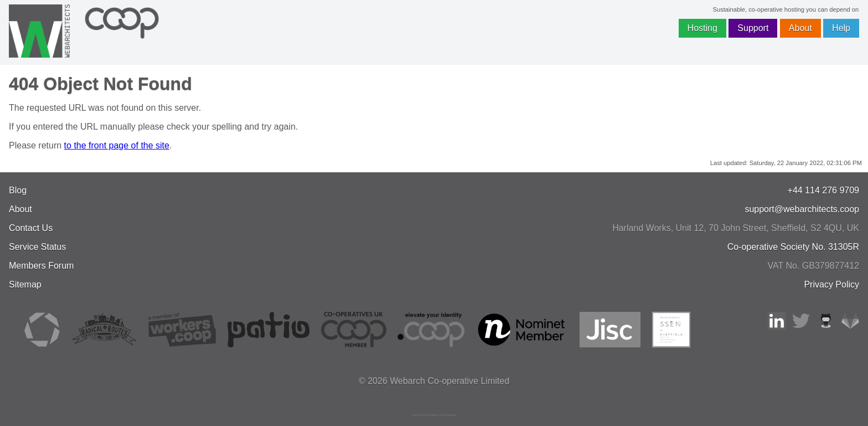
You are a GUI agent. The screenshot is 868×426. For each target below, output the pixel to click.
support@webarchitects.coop (802, 209)
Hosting (702, 28)
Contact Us (31, 228)
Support (753, 28)
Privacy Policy (831, 284)
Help (841, 28)
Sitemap (25, 284)
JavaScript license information (434, 415)
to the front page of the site (117, 145)
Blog (18, 190)
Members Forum (41, 266)
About (800, 28)
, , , (736, 228)
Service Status (37, 247)
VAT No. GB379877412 (813, 266)
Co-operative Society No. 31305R (793, 247)
